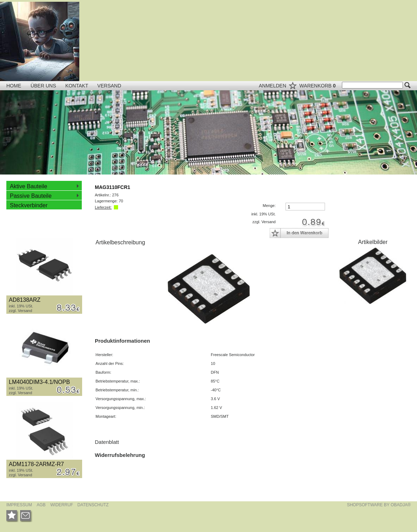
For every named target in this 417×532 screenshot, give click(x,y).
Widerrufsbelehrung (120, 455)
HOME (14, 86)
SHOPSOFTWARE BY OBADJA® (379, 505)
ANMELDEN (273, 86)
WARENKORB (318, 86)
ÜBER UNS (44, 86)
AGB (41, 505)
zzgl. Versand (20, 311)
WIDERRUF (62, 505)
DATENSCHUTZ (93, 505)
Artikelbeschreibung (120, 242)
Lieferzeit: (103, 207)
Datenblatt (107, 442)
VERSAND (109, 86)
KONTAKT (77, 86)
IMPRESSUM (19, 505)
